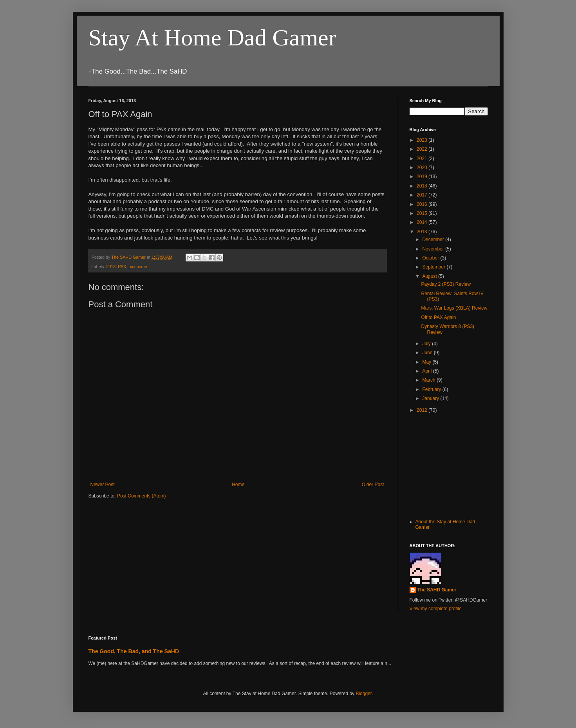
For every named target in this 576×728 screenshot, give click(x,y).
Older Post (373, 485)
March (429, 380)
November (434, 249)
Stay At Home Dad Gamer (212, 38)
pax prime (138, 267)
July (427, 344)
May (427, 362)
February (432, 389)
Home (238, 485)
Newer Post (103, 485)
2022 (423, 149)
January (431, 398)
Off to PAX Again (438, 317)
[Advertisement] (449, 465)
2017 (423, 195)
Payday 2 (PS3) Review (446, 284)
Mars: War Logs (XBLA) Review (454, 308)
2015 (423, 213)
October (431, 258)
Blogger (364, 694)
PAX (122, 267)
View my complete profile (436, 609)
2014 (423, 222)
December (434, 240)
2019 (423, 177)
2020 (423, 168)
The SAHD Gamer (437, 590)
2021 (423, 159)
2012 (423, 410)
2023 (423, 140)
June (428, 353)
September (434, 267)
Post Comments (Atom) (142, 496)
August (430, 276)
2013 (111, 267)
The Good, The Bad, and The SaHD (134, 651)
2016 (423, 204)
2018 (423, 186)
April (427, 371)
